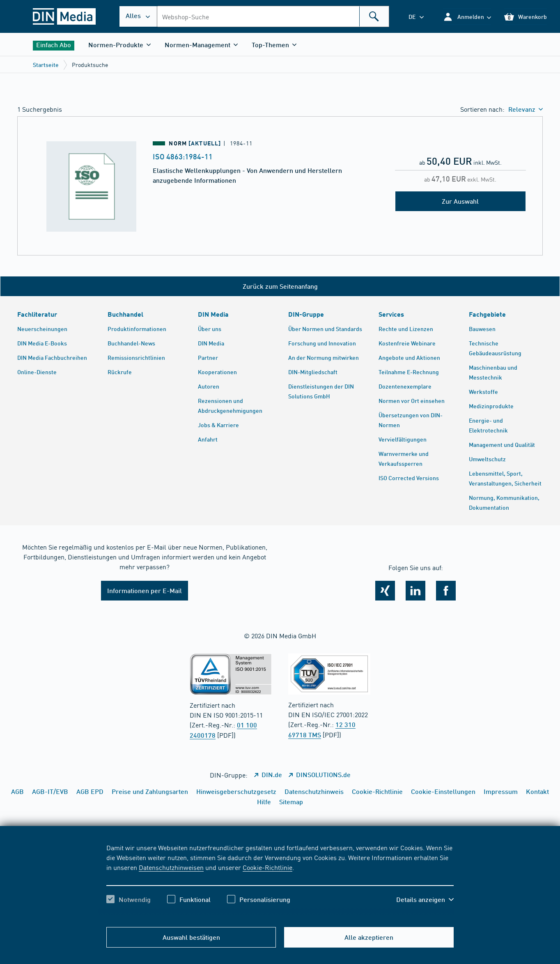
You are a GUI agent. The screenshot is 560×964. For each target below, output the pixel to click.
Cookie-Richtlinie (267, 867)
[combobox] (273, 16)
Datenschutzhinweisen (171, 867)
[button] (467, 17)
